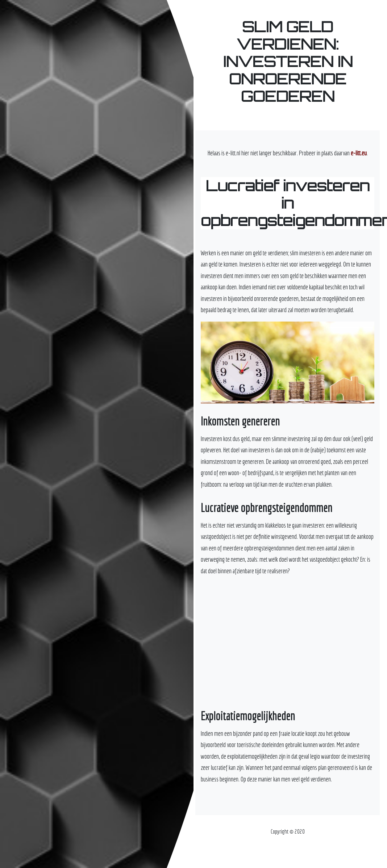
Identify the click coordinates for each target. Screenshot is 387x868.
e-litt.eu (359, 153)
